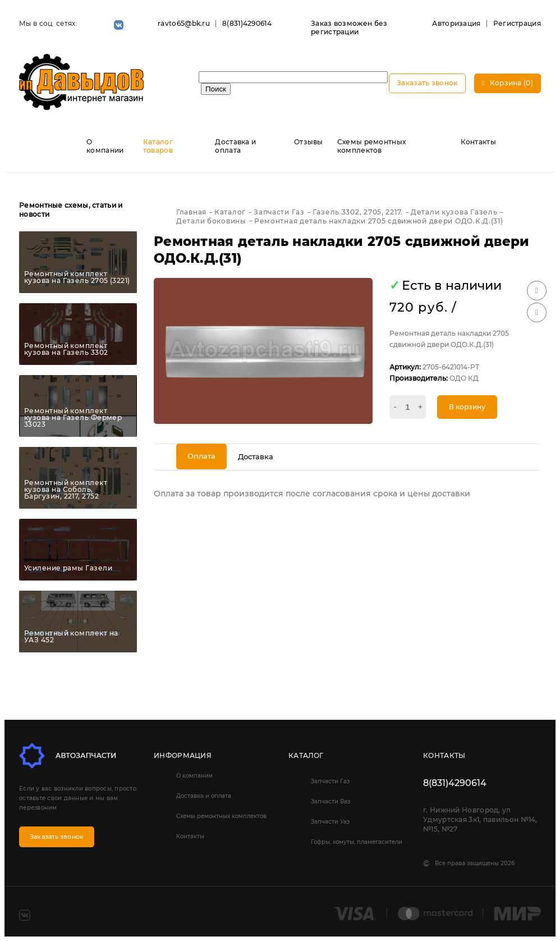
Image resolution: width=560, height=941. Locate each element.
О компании (105, 146)
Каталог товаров (158, 146)
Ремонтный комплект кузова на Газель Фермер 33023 (73, 418)
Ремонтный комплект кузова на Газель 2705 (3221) (77, 277)
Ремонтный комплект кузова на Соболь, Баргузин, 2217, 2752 (66, 490)
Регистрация (517, 23)
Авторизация (456, 23)
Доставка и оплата (235, 146)
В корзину (467, 407)
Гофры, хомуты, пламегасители (357, 842)
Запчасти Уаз (330, 822)
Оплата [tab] (201, 456)
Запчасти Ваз (331, 801)
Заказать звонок (427, 83)
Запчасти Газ (330, 781)
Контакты (478, 142)
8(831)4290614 (247, 23)
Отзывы (309, 142)
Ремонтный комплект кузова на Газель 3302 (66, 349)
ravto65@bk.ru (184, 23)
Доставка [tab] (256, 456)
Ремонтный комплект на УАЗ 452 (71, 637)
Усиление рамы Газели (68, 568)
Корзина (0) (508, 83)
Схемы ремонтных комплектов (372, 146)
